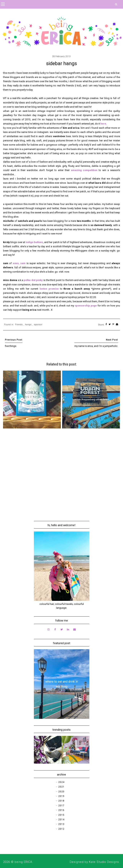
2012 (61, 829)
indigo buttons (34, 242)
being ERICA (23, 862)
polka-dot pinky (33, 280)
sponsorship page (86, 306)
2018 (61, 801)
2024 (61, 782)
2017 (61, 806)
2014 (61, 820)
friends (19, 325)
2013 (61, 824)
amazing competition (84, 170)
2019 (61, 796)
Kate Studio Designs (104, 862)
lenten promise (49, 289)
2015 (61, 815)
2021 (61, 787)
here (103, 124)
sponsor (38, 325)
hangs (28, 325)
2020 (61, 792)
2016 (61, 810)
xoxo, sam (19, 263)
